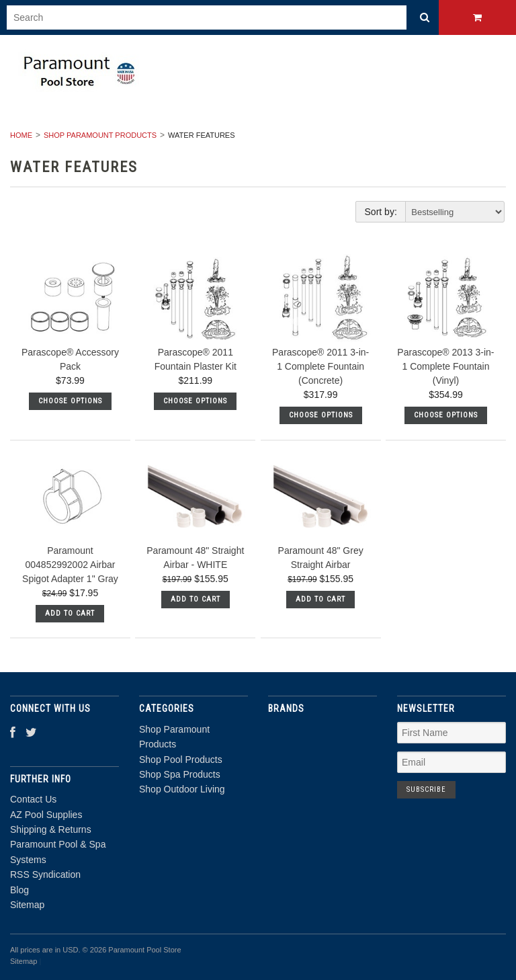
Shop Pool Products (181, 760)
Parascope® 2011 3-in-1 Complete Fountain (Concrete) (320, 366)
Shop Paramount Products (100, 135)
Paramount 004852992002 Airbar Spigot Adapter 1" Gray (70, 565)
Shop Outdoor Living (182, 789)
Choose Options (70, 401)
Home (21, 135)
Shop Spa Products (180, 774)
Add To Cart (70, 613)
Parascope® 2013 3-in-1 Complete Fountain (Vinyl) (445, 366)
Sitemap (27, 905)
